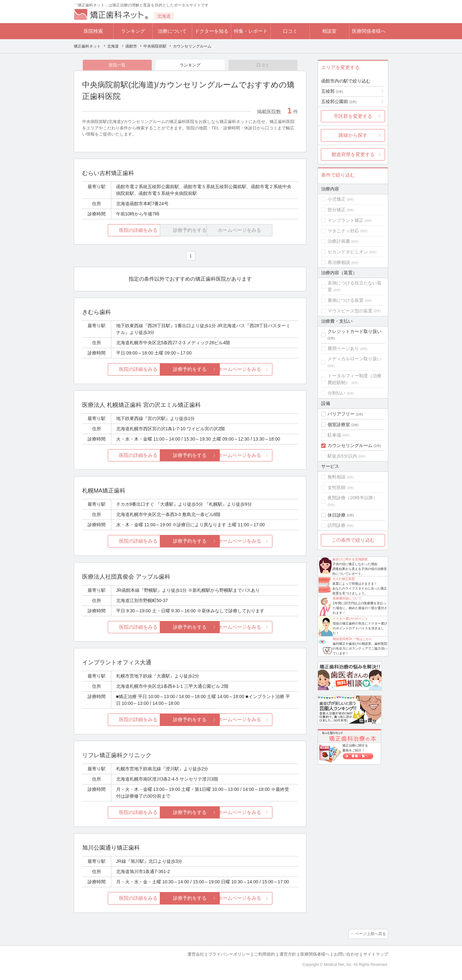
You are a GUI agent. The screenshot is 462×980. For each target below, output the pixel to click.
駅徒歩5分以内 (342, 456)
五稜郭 (332, 91)
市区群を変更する (353, 116)
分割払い (337, 393)
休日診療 (337, 515)
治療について (172, 31)
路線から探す (353, 135)
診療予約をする (190, 370)
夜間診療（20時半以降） (353, 498)
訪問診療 (337, 525)
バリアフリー (341, 414)
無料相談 (337, 477)
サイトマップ (376, 954)
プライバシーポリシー (229, 954)
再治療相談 (339, 262)
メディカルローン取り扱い (355, 359)
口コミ (290, 31)
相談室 (329, 31)
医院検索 (93, 31)
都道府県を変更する (353, 154)
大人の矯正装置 (344, 579)
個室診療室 (339, 424)
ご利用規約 (265, 954)
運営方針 (288, 954)
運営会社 (196, 954)
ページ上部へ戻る (370, 934)
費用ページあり (343, 348)
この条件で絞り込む (353, 540)
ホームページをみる (262, 370)
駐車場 (334, 435)
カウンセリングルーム (350, 445)
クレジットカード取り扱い (355, 331)
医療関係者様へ (369, 31)
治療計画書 (339, 241)
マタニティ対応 (343, 231)
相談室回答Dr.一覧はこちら (352, 639)
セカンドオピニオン (348, 252)
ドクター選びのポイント (350, 619)
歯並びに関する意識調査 (350, 559)
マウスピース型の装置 (350, 311)
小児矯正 (337, 199)
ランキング (133, 31)
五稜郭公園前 (339, 101)
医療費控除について (347, 598)
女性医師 (337, 487)
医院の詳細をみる (118, 231)
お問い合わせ (346, 954)
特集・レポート (251, 31)
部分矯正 (337, 210)
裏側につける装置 (346, 300)
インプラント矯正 (346, 220)
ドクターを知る (212, 31)
